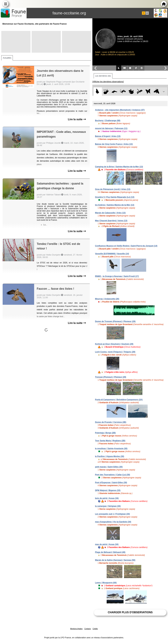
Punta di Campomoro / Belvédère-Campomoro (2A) (119, 400)
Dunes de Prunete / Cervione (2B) (111, 422)
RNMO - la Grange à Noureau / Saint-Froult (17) (117, 276)
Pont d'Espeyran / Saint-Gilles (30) (111, 483)
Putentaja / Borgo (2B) (105, 433)
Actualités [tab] (7, 58)
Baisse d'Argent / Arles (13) (108, 136)
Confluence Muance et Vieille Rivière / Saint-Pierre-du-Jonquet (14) (126, 246)
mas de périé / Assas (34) (107, 544)
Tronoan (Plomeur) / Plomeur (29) (110, 377)
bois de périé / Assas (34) (107, 498)
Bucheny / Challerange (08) (108, 121)
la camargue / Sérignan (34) (108, 506)
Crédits (95, 629)
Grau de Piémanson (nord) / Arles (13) (113, 189)
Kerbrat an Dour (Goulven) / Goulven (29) (114, 344)
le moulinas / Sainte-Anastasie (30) (111, 449)
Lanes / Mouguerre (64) (106, 583)
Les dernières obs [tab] (103, 76)
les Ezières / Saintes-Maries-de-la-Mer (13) (115, 205)
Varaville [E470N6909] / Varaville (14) (112, 254)
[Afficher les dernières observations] (108, 82)
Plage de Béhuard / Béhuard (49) (110, 552)
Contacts (88, 629)
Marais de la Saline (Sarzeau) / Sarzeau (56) (115, 560)
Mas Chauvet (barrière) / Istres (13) (111, 221)
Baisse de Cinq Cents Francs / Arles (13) (114, 144)
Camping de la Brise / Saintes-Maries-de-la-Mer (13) (119, 167)
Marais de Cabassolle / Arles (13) (110, 213)
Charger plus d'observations (130, 612)
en (147, 13)
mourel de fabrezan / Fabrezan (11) (111, 128)
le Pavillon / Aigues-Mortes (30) (110, 456)
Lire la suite (77, 119)
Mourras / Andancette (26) (107, 299)
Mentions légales (76, 629)
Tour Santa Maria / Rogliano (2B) (110, 441)
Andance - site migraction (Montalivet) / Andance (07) (120, 110)
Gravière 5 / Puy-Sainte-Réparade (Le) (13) (115, 197)
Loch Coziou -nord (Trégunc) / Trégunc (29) (115, 352)
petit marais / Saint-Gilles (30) (109, 467)
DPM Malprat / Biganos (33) (108, 490)
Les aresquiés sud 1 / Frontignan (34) (112, 514)
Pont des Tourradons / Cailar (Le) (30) (112, 475)
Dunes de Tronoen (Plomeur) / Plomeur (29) (115, 321)
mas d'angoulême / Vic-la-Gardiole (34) (113, 522)
